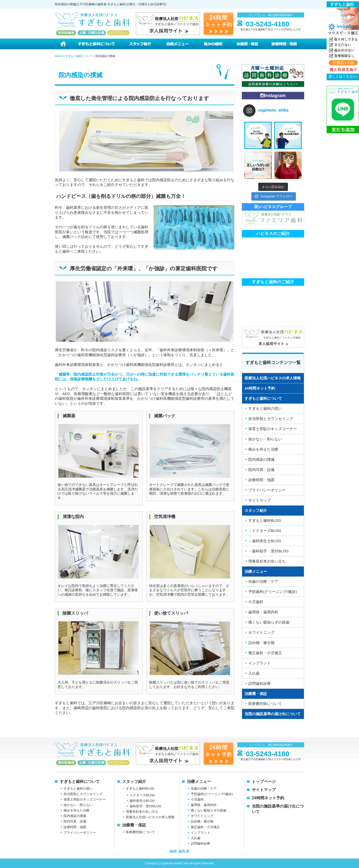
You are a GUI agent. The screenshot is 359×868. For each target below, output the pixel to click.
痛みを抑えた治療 (263, 449)
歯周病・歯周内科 (263, 612)
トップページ (264, 781)
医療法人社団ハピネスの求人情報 (273, 378)
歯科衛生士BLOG (142, 801)
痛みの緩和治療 (213, 44)
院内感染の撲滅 (261, 459)
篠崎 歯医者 (179, 851)
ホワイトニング (261, 632)
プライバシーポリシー (267, 490)
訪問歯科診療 (260, 683)
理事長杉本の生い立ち (267, 561)
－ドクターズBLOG (265, 531)
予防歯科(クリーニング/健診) (272, 592)
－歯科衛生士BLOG (265, 541)
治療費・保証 (247, 44)
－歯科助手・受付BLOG (269, 551)
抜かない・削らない (265, 439)
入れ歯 (254, 673)
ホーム (63, 44)
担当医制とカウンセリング (271, 419)
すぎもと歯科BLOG (265, 520)
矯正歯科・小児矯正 (265, 653)
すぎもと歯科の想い (265, 408)
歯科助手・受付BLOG (145, 806)
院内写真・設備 (261, 470)
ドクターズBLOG (142, 795)
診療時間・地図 (284, 44)
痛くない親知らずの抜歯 (269, 622)
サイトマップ (260, 500)
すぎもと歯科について (96, 44)
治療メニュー (177, 44)
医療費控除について (265, 704)
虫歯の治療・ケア (263, 581)
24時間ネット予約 (260, 388)
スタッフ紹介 (140, 44)
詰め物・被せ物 (261, 643)
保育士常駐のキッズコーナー (273, 429)
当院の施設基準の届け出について (273, 714)
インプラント (260, 663)
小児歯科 (256, 602)
